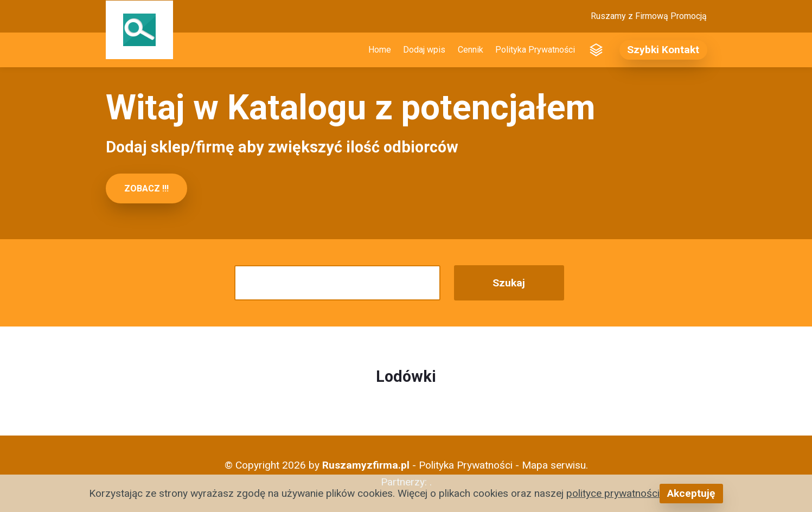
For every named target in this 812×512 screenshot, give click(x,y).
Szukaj (509, 283)
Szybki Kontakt (663, 50)
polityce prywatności (613, 493)
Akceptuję (691, 493)
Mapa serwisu (554, 465)
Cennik (471, 50)
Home (380, 50)
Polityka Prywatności (535, 50)
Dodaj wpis (424, 50)
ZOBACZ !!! (146, 188)
